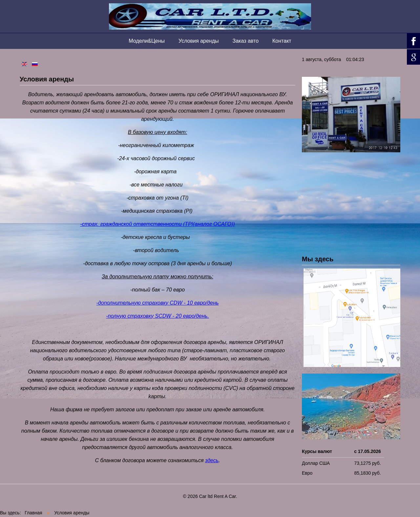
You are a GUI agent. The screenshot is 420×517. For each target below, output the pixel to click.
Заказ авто (246, 41)
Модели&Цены (147, 41)
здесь (212, 460)
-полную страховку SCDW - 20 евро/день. (157, 316)
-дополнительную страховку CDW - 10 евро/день (158, 303)
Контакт (282, 41)
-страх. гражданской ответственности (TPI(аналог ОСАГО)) (157, 224)
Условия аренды (199, 41)
